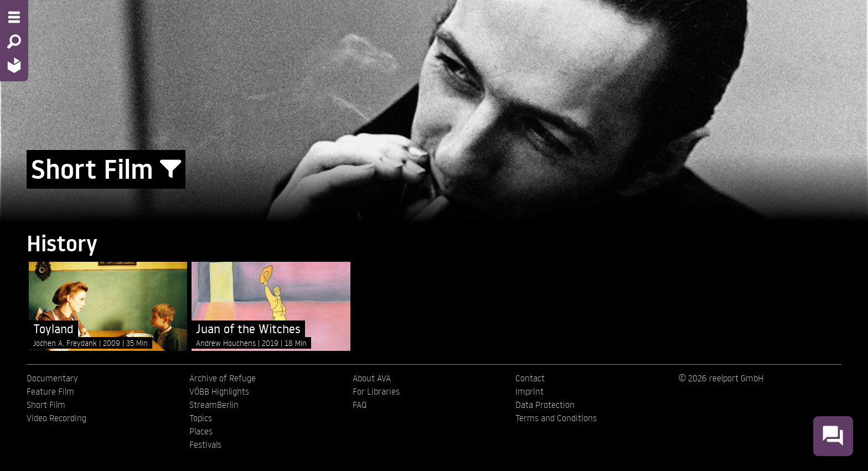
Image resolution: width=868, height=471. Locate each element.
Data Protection (545, 405)
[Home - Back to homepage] (14, 65)
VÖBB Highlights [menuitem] (219, 391)
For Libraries (376, 391)
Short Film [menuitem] (46, 405)
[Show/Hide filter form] (170, 169)
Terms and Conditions (556, 418)
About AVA (372, 378)
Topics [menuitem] (201, 418)
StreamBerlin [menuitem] (214, 405)
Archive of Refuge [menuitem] (223, 378)
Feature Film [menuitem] (50, 391)
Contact (530, 378)
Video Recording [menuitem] (56, 418)
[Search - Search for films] (14, 42)
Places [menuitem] (201, 431)
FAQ (360, 405)
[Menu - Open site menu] (14, 17)
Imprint (529, 391)
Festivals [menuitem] (205, 444)
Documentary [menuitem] (52, 378)
